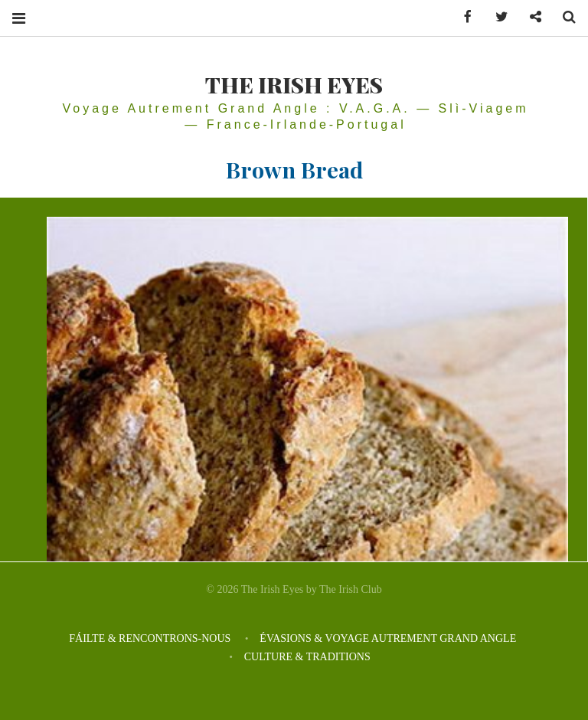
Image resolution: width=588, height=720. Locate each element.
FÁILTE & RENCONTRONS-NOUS (150, 638)
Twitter (496, 17)
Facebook (462, 17)
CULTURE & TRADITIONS (307, 657)
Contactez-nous (530, 17)
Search (563, 17)
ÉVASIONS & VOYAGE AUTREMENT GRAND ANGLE (389, 638)
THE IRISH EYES (294, 84)
